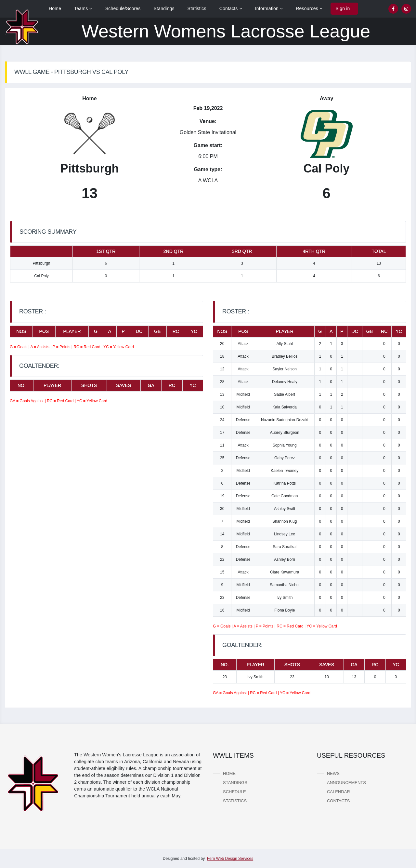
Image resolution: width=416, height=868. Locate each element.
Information (269, 8)
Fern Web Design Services (230, 859)
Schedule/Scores (123, 8)
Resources (309, 8)
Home (55, 8)
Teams (83, 8)
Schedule (234, 792)
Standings (164, 8)
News (333, 773)
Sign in (343, 8)
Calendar (338, 792)
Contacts (231, 8)
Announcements (346, 783)
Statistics (197, 8)
